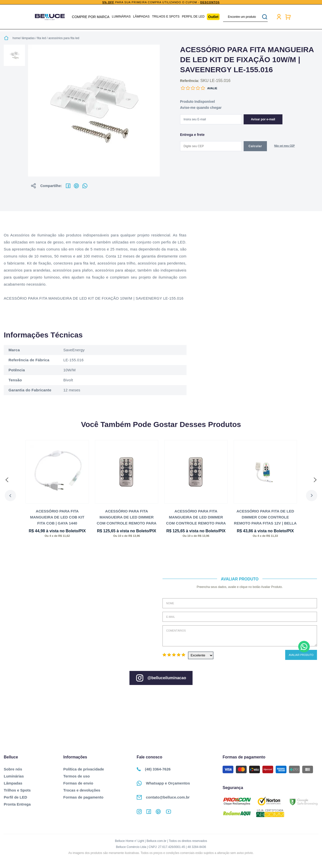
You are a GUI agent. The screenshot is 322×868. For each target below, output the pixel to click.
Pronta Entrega (17, 804)
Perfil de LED (193, 17)
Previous (9, 496)
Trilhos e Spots (166, 17)
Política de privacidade (84, 769)
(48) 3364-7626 (154, 769)
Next (313, 496)
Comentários (240, 636)
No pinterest (76, 186)
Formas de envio (78, 783)
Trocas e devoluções (82, 790)
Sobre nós (13, 769)
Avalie (212, 88)
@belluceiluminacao (161, 678)
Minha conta (278, 17)
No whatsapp (85, 186)
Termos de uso (77, 776)
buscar (264, 17)
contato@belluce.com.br (163, 797)
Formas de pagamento (83, 797)
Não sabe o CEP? (284, 146)
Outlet (213, 17)
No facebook (68, 186)
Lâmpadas (142, 17)
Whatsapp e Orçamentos (163, 783)
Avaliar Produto (301, 655)
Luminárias (122, 17)
